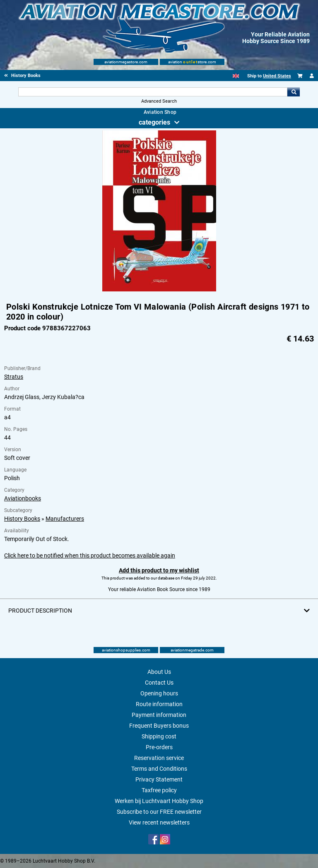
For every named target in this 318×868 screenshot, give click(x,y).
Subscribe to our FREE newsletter (159, 812)
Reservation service (159, 758)
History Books (22, 519)
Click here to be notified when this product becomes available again (90, 555)
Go (294, 92)
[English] (236, 76)
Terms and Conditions (159, 769)
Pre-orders (159, 747)
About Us (159, 672)
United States (277, 76)
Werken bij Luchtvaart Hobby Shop (159, 801)
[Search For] (153, 92)
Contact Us (159, 683)
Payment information (159, 715)
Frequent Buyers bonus (159, 726)
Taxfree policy (159, 790)
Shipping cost (159, 736)
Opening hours (159, 693)
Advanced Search (159, 101)
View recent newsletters (159, 822)
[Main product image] (159, 290)
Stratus (14, 377)
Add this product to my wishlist (159, 570)
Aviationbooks (23, 498)
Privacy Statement (159, 779)
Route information (159, 704)
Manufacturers (65, 519)
